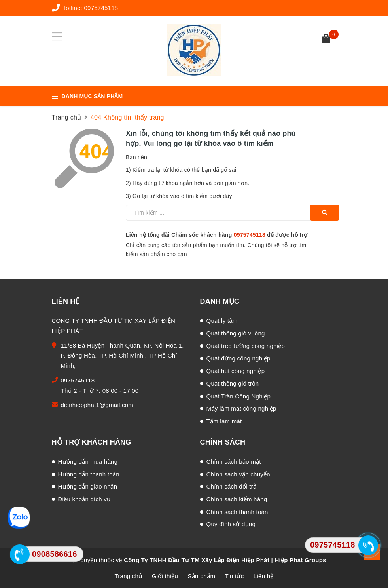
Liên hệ (264, 576)
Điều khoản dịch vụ (84, 499)
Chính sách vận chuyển (238, 474)
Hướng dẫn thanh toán (89, 474)
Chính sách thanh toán (237, 512)
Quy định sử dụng (231, 524)
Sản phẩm (201, 576)
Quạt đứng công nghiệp (238, 358)
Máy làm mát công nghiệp (241, 408)
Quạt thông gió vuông (236, 333)
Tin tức (235, 576)
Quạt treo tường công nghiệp (246, 346)
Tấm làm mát (224, 421)
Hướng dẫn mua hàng (88, 461)
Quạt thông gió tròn (233, 383)
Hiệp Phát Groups (300, 560)
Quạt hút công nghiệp (236, 371)
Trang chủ (129, 576)
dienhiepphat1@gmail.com (97, 405)
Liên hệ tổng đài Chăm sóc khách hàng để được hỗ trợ (217, 235)
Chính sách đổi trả (232, 486)
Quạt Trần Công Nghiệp (239, 396)
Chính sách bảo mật (234, 461)
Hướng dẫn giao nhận (88, 486)
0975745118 (101, 8)
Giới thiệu (165, 576)
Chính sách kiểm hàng (237, 499)
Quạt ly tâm (222, 321)
